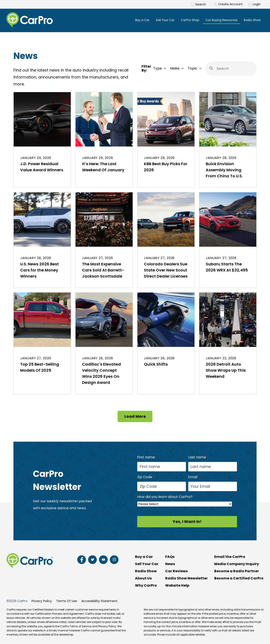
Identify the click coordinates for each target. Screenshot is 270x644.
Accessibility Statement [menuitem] (99, 601)
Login (257, 4)
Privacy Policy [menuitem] (42, 601)
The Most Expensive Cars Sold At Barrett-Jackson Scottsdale (103, 270)
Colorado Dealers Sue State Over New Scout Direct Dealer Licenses (166, 270)
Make (175, 69)
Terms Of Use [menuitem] (67, 601)
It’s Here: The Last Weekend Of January (103, 167)
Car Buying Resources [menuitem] (221, 20)
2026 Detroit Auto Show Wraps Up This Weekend (226, 370)
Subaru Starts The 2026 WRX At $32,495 (227, 267)
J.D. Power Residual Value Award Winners (42, 167)
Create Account (230, 4)
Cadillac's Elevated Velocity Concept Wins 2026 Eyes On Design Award (101, 374)
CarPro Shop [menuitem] (188, 20)
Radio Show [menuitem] (252, 20)
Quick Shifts (156, 364)
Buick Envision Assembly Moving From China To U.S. (224, 170)
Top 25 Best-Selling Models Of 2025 (40, 367)
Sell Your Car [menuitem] (163, 20)
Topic (193, 69)
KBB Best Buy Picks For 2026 (166, 167)
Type (158, 69)
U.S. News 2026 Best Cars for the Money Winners (40, 270)
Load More (135, 417)
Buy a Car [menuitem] (139, 20)
